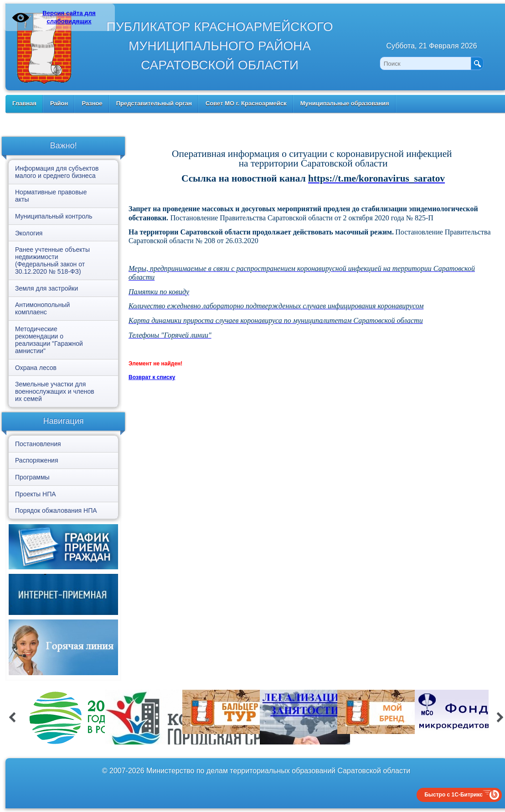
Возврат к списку (152, 377)
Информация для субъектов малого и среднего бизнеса (57, 172)
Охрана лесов (36, 368)
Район (59, 103)
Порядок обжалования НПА (56, 510)
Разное (92, 103)
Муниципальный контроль (54, 216)
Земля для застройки (46, 288)
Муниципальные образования (345, 103)
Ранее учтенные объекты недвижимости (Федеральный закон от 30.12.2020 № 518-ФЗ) (52, 260)
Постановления (38, 444)
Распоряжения (37, 460)
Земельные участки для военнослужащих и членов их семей (55, 391)
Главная (24, 103)
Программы (32, 477)
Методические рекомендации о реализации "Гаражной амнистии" (49, 340)
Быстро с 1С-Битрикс (453, 795)
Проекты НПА (36, 494)
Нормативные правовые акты (51, 196)
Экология (29, 233)
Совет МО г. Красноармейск (246, 103)
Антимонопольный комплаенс (42, 308)
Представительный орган (154, 103)
